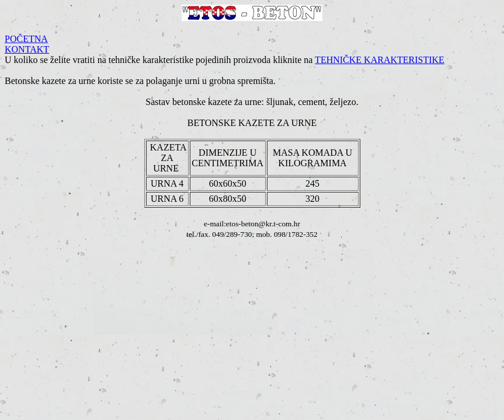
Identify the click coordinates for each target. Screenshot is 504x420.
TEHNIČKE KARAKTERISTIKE (380, 60)
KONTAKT (27, 49)
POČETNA (26, 39)
